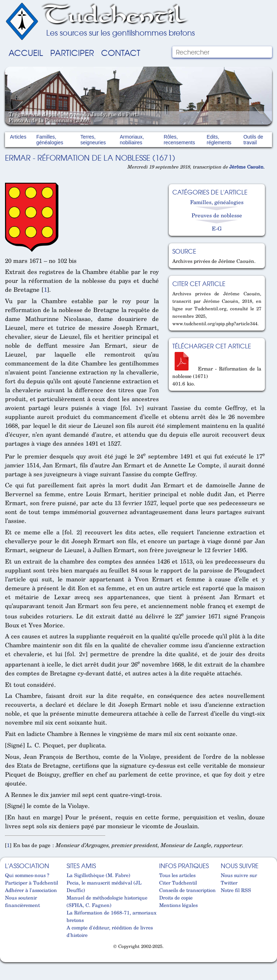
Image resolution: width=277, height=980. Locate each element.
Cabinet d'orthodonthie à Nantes (8, 959)
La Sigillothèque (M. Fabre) (98, 875)
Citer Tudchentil (178, 883)
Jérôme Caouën (246, 167)
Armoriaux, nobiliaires (132, 140)
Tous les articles (177, 875)
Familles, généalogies (50, 140)
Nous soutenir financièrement (22, 901)
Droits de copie (176, 898)
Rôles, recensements (179, 140)
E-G (217, 228)
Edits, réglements (219, 140)
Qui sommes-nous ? (27, 875)
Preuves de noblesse (217, 215)
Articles (18, 137)
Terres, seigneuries (93, 140)
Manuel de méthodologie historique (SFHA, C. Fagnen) (107, 901)
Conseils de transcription (187, 890)
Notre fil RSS (236, 890)
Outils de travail (253, 140)
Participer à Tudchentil (32, 883)
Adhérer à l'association (31, 890)
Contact (121, 52)
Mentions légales (178, 905)
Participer (72, 52)
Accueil (26, 52)
